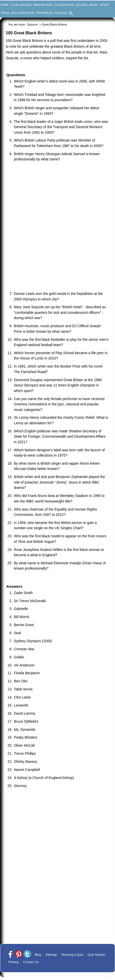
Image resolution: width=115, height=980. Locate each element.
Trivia (5, 13)
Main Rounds (43, 5)
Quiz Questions (23, 13)
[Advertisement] (58, 227)
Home (5, 5)
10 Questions (64, 5)
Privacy (14, 962)
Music (93, 5)
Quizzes (82, 5)
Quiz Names (96, 955)
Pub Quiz (61, 13)
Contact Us (31, 962)
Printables (44, 13)
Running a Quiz (72, 955)
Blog (38, 955)
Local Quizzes (21, 5)
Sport (104, 5)
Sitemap (51, 955)
